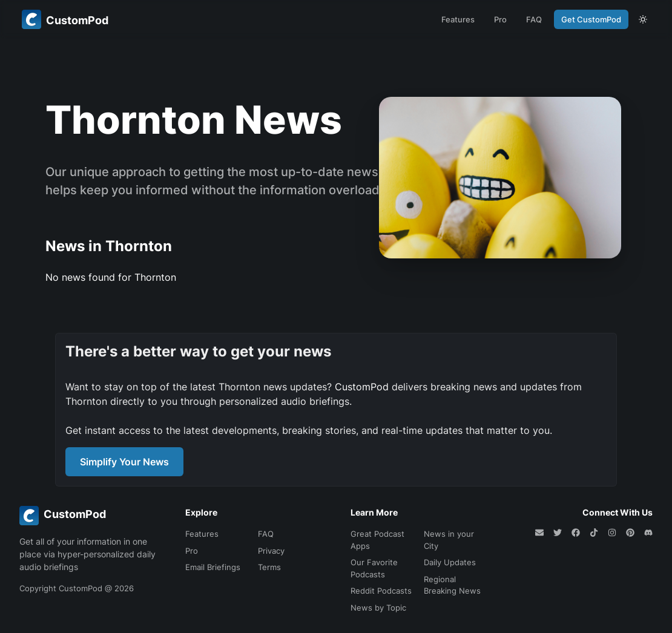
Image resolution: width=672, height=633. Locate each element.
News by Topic (378, 608)
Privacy (271, 551)
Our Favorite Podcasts (374, 568)
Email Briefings (213, 567)
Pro (500, 19)
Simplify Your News (124, 462)
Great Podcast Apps (377, 540)
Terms (269, 567)
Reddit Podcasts (381, 591)
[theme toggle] (643, 19)
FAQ (534, 19)
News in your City (449, 540)
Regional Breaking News (452, 585)
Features (458, 19)
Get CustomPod (591, 19)
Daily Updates (450, 562)
